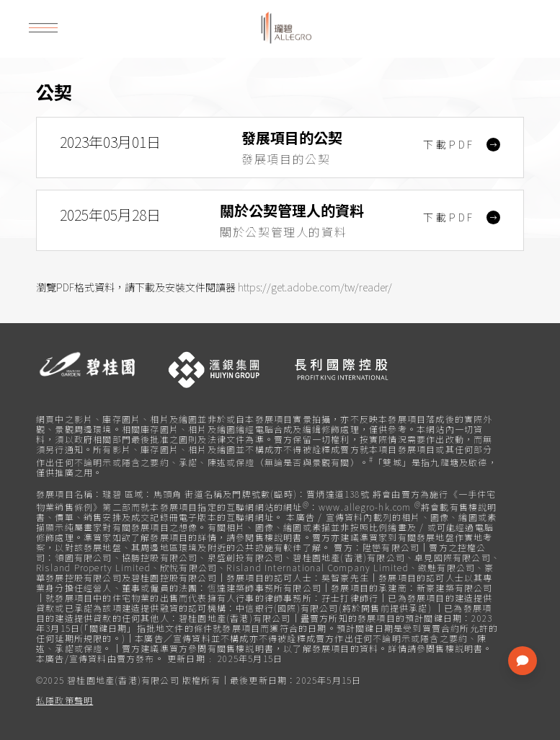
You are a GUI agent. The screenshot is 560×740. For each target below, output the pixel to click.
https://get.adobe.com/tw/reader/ (315, 287)
